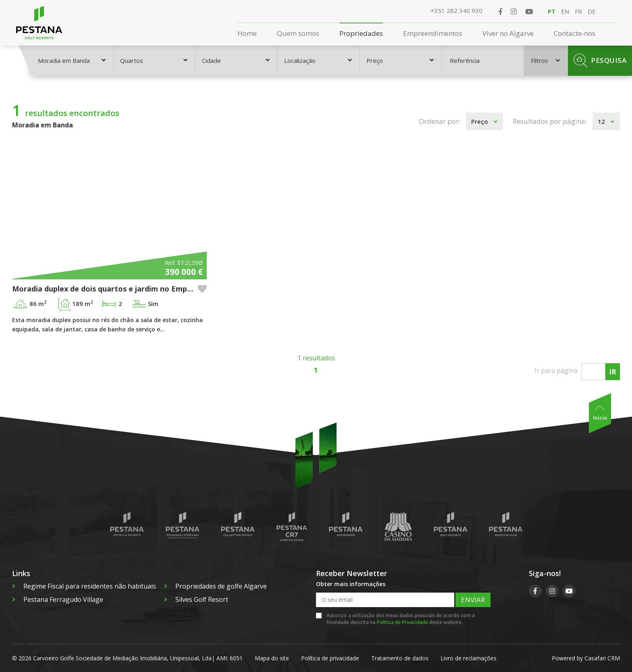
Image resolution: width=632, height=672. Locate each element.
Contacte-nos (575, 33)
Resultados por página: (550, 121)
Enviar (473, 600)
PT (552, 11)
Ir (613, 372)
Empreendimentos (433, 33)
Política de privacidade (330, 658)
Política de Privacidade (402, 622)
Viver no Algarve (508, 33)
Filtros (545, 60)
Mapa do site (272, 658)
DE (592, 11)
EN (565, 11)
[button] (202, 289)
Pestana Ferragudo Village (58, 599)
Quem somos (298, 33)
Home (247, 33)
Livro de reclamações (469, 658)
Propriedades (361, 33)
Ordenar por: (440, 121)
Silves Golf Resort (196, 599)
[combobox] (72, 61)
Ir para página (556, 370)
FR (578, 11)
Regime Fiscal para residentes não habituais (84, 586)
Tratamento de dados (400, 658)
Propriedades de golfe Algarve (215, 586)
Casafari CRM (602, 658)
